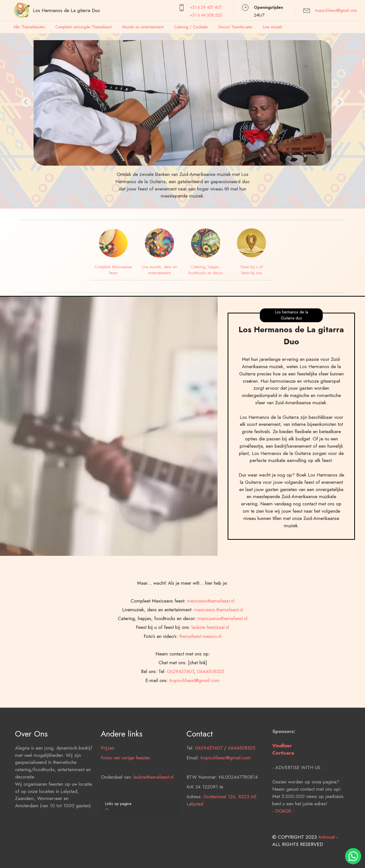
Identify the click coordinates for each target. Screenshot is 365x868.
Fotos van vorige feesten (125, 771)
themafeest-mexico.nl (200, 663)
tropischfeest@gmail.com (336, 10)
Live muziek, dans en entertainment (159, 270)
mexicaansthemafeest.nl (211, 627)
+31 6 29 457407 (206, 7)
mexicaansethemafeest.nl (222, 645)
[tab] (140, 807)
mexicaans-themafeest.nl (218, 636)
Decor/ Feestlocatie (235, 27)
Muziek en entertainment (143, 27)
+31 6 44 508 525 (206, 15)
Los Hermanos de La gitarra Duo (66, 10)
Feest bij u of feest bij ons (252, 270)
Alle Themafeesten (29, 27)
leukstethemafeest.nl (153, 790)
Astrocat (327, 850)
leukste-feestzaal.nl (210, 654)
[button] (26, 102)
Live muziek (272, 27)
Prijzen (108, 761)
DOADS (283, 824)
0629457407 (180, 698)
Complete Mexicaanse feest (113, 270)
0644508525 (210, 698)
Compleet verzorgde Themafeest (83, 27)
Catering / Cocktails (191, 27)
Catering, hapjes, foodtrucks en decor (206, 270)
